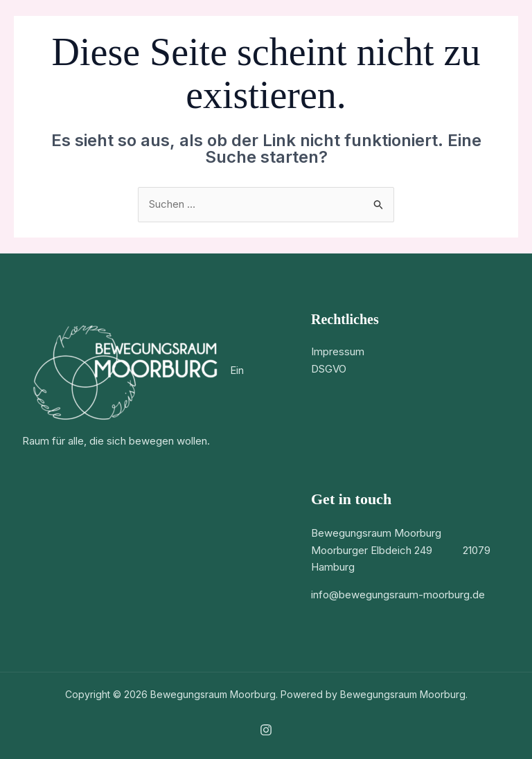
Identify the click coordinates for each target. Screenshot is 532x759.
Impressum (338, 351)
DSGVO (329, 369)
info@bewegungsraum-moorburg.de (398, 595)
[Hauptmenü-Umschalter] (500, 28)
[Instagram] (266, 730)
